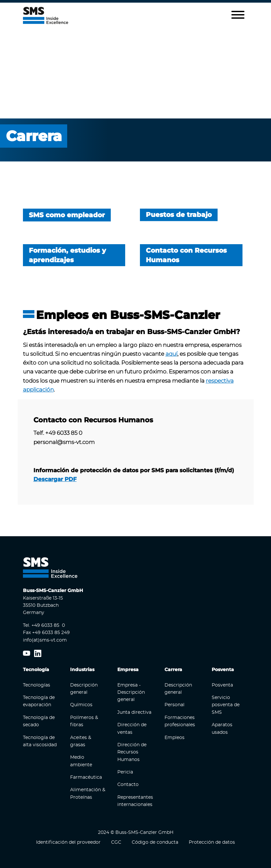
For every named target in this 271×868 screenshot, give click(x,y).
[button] (238, 15)
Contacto (128, 785)
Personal (174, 705)
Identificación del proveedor (68, 842)
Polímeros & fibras (84, 721)
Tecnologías (37, 685)
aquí (171, 353)
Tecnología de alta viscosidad (40, 741)
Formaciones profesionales (180, 721)
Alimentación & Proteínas (88, 794)
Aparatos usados (222, 729)
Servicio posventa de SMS (226, 705)
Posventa (222, 685)
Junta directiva (134, 712)
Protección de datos (212, 842)
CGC (116, 842)
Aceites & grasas (81, 741)
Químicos (81, 705)
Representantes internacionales (135, 801)
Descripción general (84, 688)
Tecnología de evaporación (39, 701)
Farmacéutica (86, 777)
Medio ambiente (81, 761)
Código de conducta (155, 842)
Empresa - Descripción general (131, 692)
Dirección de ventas (132, 729)
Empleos (174, 737)
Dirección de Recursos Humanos (132, 752)
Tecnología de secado (39, 721)
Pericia (125, 772)
